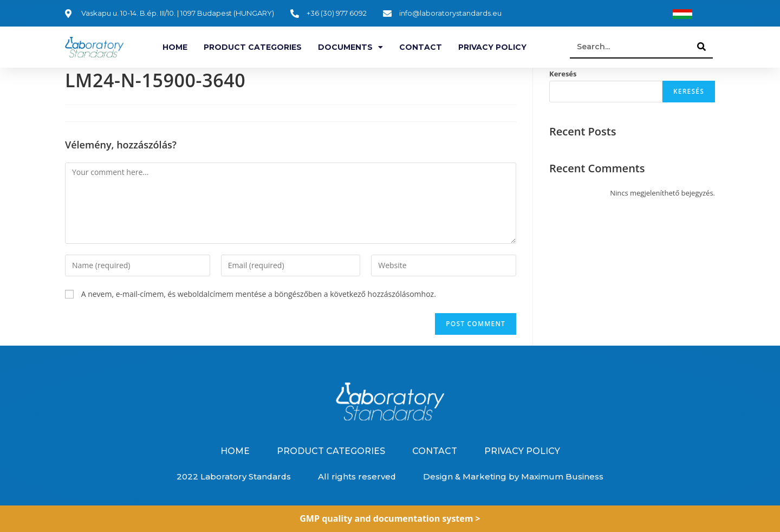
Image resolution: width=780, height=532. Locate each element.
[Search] (702, 47)
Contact (421, 47)
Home (175, 47)
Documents (350, 47)
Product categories (253, 47)
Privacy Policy (492, 47)
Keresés (563, 74)
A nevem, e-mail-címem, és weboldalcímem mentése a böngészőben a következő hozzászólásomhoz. (259, 294)
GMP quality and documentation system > (390, 518)
